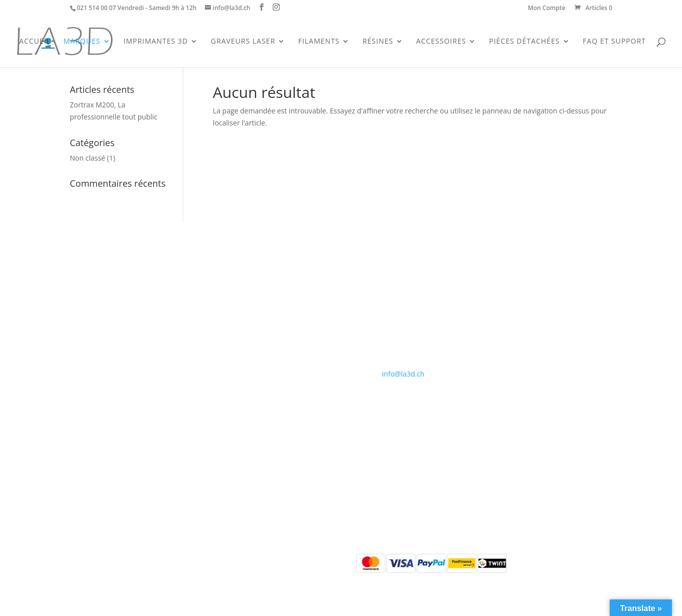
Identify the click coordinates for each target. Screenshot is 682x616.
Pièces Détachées (525, 42)
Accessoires (441, 42)
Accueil (35, 42)
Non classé (87, 158)
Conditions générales (251, 331)
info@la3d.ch (404, 374)
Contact (229, 319)
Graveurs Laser (243, 42)
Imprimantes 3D (156, 42)
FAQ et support (614, 42)
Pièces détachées (98, 355)
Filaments (319, 42)
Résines (378, 42)
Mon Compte (547, 9)
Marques (82, 42)
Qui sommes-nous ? (249, 307)
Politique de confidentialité (260, 343)
